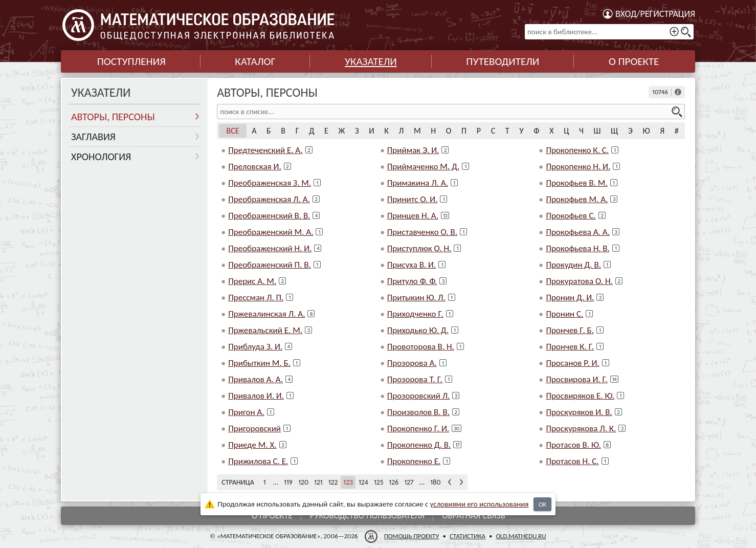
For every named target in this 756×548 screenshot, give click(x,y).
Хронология (101, 157)
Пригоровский (254, 429)
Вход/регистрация (655, 14)
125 (379, 482)
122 (333, 482)
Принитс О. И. (413, 199)
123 (348, 482)
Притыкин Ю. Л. (416, 298)
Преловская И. (255, 167)
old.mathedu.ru (521, 536)
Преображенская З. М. (270, 183)
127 (409, 482)
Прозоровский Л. (419, 396)
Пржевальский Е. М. (265, 330)
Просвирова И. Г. (576, 379)
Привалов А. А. (255, 379)
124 (363, 482)
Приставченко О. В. (422, 232)
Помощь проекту (412, 536)
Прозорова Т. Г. (415, 379)
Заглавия (93, 137)
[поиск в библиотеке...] (609, 32)
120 (303, 482)
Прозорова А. (412, 363)
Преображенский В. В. (269, 216)
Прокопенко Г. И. (418, 429)
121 (318, 482)
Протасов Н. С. (572, 461)
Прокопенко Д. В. (419, 445)
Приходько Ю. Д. (418, 330)
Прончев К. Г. (570, 347)
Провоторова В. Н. (421, 347)
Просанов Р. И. (572, 363)
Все (233, 131)
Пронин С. (564, 314)
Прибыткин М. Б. (259, 363)
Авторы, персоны (113, 117)
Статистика (468, 536)
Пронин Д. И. (570, 298)
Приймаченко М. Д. (423, 167)
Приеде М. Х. (252, 445)
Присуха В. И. (412, 265)
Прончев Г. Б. (570, 330)
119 (288, 482)
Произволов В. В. (418, 412)
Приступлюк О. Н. (419, 248)
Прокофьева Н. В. (578, 248)
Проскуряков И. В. (579, 412)
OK (542, 504)
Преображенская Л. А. (269, 199)
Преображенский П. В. (270, 265)
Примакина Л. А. (418, 183)
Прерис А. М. (252, 281)
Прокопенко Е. (414, 461)
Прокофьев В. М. (576, 183)
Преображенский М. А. (271, 232)
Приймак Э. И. (413, 150)
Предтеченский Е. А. (265, 150)
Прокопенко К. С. (577, 150)
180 (435, 482)
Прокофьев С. (571, 216)
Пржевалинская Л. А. (266, 314)
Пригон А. (246, 412)
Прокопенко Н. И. (578, 167)
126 (394, 482)
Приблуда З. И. (255, 347)
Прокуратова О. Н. (579, 281)
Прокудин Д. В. (573, 265)
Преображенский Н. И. (270, 248)
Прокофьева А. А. (578, 232)
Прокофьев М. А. (577, 199)
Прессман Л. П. (256, 298)
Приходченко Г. (415, 314)
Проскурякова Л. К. (581, 429)
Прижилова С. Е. (258, 461)
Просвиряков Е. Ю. (580, 396)
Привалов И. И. (256, 396)
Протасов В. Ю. (573, 445)
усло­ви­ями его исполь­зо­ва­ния (480, 504)
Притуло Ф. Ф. (412, 281)
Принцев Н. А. (413, 216)
